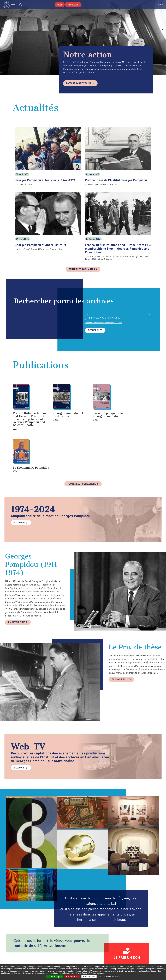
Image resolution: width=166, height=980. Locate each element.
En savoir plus (17, 584)
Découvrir (20, 485)
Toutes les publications (82, 446)
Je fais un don (127, 919)
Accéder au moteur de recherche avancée (103, 323)
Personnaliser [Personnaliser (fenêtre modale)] (89, 976)
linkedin (136, 961)
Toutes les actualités (82, 269)
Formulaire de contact (81, 961)
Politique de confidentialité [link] (109, 976)
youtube (143, 961)
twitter (123, 961)
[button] (1, 72)
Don (59, 5)
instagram (129, 961)
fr (161, 5)
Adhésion (74, 5)
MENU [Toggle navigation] (15, 5)
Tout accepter (55, 976)
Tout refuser (72, 976)
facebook (118, 961)
